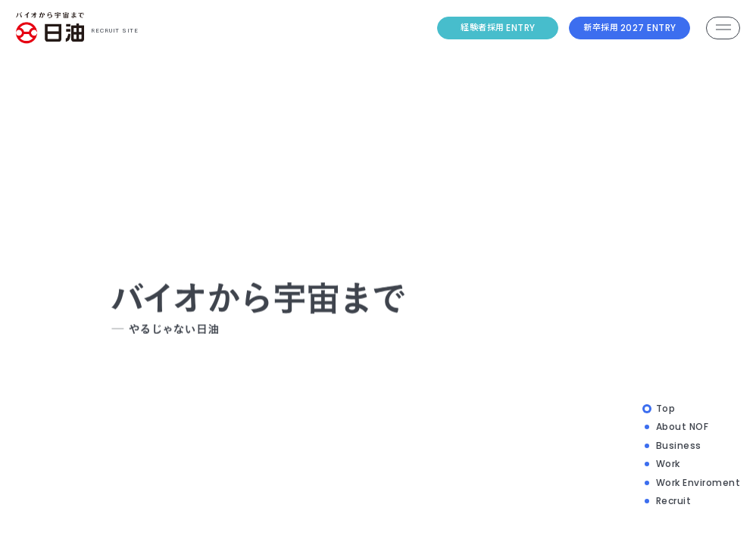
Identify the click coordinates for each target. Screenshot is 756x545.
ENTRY (498, 27)
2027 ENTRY (630, 27)
